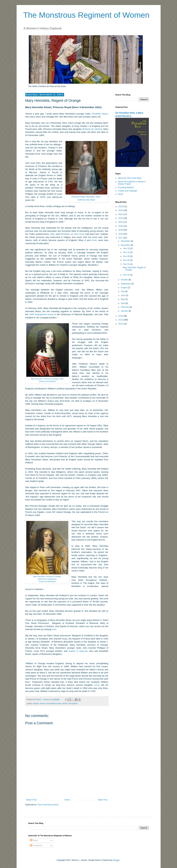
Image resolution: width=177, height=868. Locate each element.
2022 (121, 218)
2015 (121, 320)
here (54, 629)
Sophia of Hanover (78, 651)
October (125, 280)
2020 (121, 226)
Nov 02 (127, 275)
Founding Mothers (126, 187)
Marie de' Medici (93, 129)
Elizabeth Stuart (100, 114)
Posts (34, 840)
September (126, 284)
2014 (121, 324)
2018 (121, 234)
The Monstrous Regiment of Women (86, 15)
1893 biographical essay (41, 314)
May (123, 299)
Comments (36, 846)
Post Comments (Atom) (48, 805)
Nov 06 (127, 260)
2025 (121, 207)
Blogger (116, 860)
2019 (121, 230)
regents (36, 703)
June (123, 295)
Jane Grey (79, 234)
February (125, 307)
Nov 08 (127, 256)
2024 (121, 210)
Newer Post (31, 800)
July (123, 291)
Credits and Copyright (128, 191)
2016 (121, 316)
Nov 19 (127, 252)
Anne (94, 240)
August (124, 288)
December (126, 241)
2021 (121, 222)
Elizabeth (65, 234)
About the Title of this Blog (130, 178)
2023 (121, 214)
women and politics (70, 703)
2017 (121, 238)
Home (67, 800)
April (123, 303)
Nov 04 (127, 264)
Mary (53, 234)
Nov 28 (127, 248)
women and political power (50, 703)
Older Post (103, 800)
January (125, 311)
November (126, 245)
